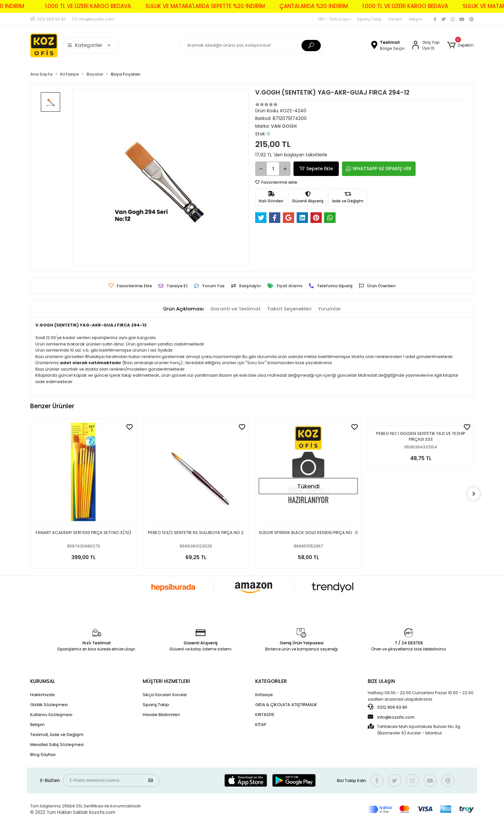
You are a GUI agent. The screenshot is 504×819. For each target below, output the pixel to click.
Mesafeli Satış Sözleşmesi (57, 745)
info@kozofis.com (391, 717)
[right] (474, 494)
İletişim (416, 19)
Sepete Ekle (315, 169)
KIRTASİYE (265, 715)
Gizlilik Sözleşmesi (49, 705)
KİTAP (261, 725)
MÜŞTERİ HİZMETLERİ (166, 681)
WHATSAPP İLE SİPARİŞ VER (376, 169)
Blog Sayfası (43, 755)
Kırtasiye (264, 695)
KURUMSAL (43, 681)
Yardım (395, 19)
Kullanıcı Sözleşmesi (51, 715)
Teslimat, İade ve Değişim (57, 735)
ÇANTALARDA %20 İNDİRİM (303, 6)
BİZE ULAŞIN (381, 681)
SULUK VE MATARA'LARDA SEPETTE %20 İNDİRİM (195, 6)
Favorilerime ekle (276, 182)
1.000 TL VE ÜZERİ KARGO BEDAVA (78, 6)
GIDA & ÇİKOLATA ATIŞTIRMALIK (286, 705)
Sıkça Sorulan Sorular (165, 695)
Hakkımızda (42, 695)
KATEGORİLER (271, 681)
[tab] (184, 309)
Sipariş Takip (369, 19)
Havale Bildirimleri (161, 715)
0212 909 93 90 (387, 707)
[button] (460, 45)
